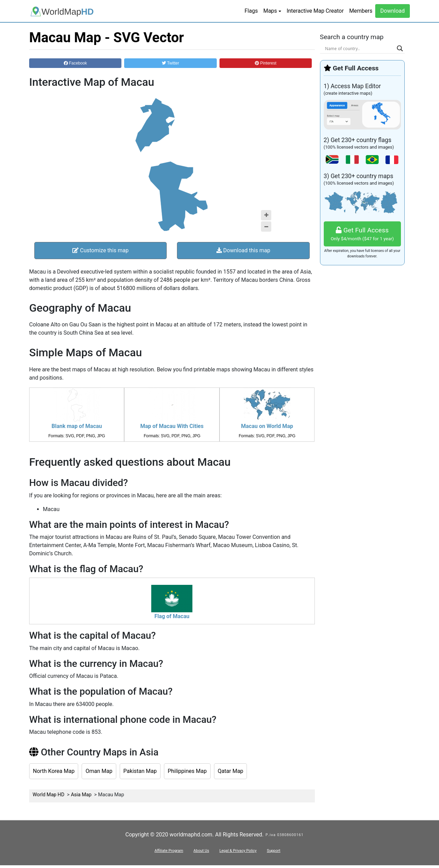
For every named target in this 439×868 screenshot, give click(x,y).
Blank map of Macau (77, 426)
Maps (270, 11)
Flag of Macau (172, 616)
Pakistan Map (140, 771)
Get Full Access (363, 234)
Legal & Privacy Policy (238, 851)
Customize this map (100, 250)
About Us (201, 851)
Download (393, 11)
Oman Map (99, 771)
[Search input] (359, 48)
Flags (251, 11)
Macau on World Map (267, 426)
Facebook (75, 63)
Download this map (243, 250)
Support (274, 851)
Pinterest (266, 63)
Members (361, 11)
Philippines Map (187, 771)
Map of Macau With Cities (172, 426)
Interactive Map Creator (315, 11)
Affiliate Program (169, 851)
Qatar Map (231, 771)
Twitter (170, 63)
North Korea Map (54, 771)
